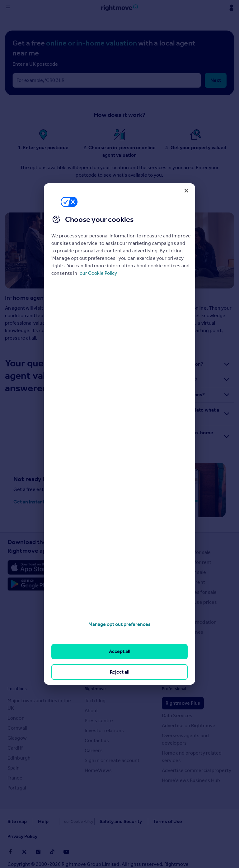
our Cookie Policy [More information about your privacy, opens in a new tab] (98, 273)
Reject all (120, 672)
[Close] (186, 191)
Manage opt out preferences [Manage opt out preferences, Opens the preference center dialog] (119, 624)
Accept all (120, 651)
